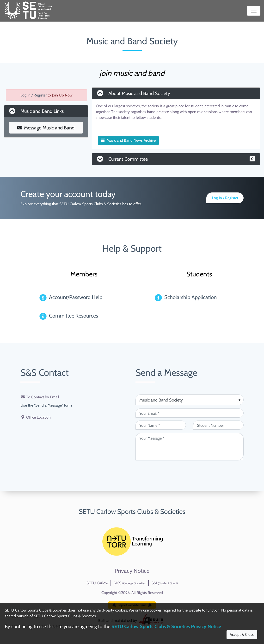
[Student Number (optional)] (218, 425)
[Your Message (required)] (190, 447)
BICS (130, 583)
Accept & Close (242, 634)
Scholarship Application (190, 297)
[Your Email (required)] (190, 413)
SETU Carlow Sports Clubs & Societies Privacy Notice (166, 626)
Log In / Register (34, 95)
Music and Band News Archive (128, 140)
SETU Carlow (97, 583)
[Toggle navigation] (254, 11)
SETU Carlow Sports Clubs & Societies (132, 511)
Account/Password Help (76, 297)
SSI (165, 583)
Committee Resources (74, 316)
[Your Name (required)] (161, 425)
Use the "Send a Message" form (46, 405)
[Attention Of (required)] (190, 400)
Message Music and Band (46, 128)
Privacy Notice (132, 571)
